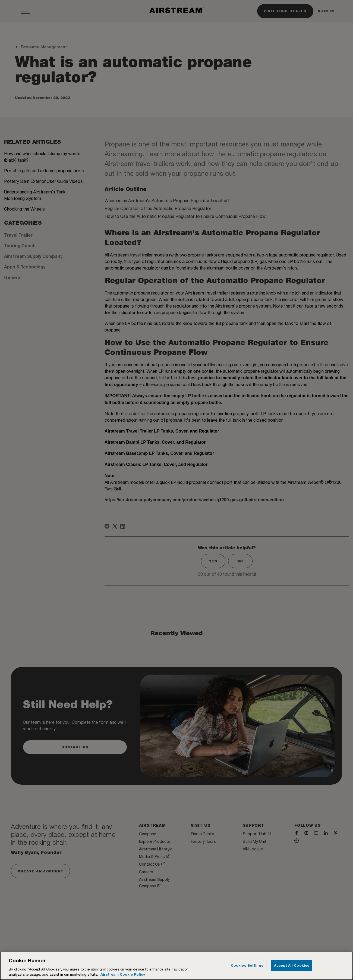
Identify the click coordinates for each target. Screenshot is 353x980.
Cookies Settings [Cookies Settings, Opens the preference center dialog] (247, 965)
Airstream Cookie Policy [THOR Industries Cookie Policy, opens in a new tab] (123, 974)
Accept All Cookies (292, 965)
